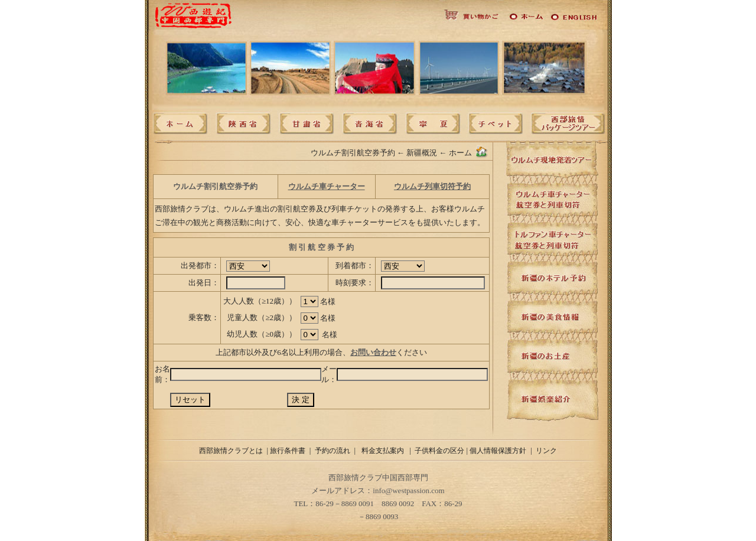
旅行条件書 (288, 451)
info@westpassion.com (408, 491)
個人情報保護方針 (498, 451)
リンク (546, 451)
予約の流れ (333, 451)
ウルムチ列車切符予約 (432, 186)
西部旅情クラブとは (231, 451)
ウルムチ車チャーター (327, 186)
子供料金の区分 (439, 451)
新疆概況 (422, 153)
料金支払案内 (384, 451)
